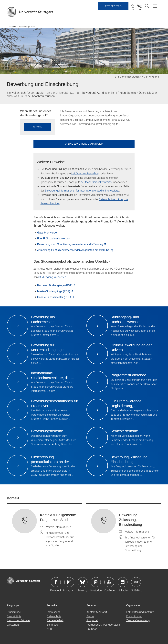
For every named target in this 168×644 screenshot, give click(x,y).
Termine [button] (38, 127)
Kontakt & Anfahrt (97, 612)
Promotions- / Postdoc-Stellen (104, 624)
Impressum (53, 612)
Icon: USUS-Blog (136, 582)
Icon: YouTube (109, 582)
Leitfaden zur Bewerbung (86, 173)
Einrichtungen (134, 616)
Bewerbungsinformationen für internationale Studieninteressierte (82, 190)
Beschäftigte (14, 616)
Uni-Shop (92, 629)
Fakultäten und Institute (140, 612)
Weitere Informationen (58, 527)
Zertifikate (53, 624)
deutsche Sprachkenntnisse (97, 182)
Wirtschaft (13, 624)
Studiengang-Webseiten (52, 277)
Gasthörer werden (48, 233)
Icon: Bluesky (83, 582)
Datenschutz (54, 616)
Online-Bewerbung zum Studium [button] (84, 144)
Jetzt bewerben (113, 12)
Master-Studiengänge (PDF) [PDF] (54, 291)
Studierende (14, 612)
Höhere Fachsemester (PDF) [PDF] (54, 297)
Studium (13, 27)
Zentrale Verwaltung (138, 620)
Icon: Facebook (56, 582)
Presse (90, 616)
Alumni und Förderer (19, 620)
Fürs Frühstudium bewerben (54, 239)
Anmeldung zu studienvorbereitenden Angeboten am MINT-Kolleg (75, 250)
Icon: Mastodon (96, 582)
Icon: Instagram (69, 582)
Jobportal (92, 620)
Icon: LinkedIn (123, 582)
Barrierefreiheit (55, 620)
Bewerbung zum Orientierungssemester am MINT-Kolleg (70, 244)
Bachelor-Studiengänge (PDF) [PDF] (55, 285)
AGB (49, 629)
